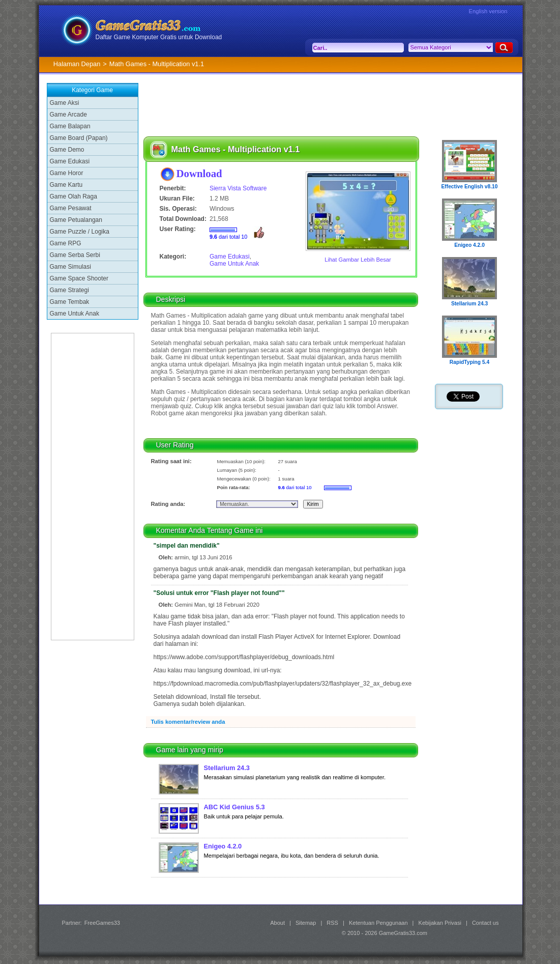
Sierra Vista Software (238, 188)
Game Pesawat (71, 208)
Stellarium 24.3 (227, 768)
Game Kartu (66, 185)
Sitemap (306, 923)
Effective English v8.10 (470, 187)
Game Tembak (70, 302)
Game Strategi (69, 290)
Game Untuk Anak (75, 314)
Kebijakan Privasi (440, 923)
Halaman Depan (77, 64)
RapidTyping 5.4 (469, 362)
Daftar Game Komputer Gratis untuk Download (159, 37)
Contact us (485, 923)
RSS (332, 923)
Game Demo (67, 150)
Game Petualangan (76, 220)
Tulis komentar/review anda (188, 722)
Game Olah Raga (73, 196)
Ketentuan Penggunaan (378, 923)
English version (488, 11)
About (277, 923)
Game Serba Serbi (75, 255)
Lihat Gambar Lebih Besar (358, 260)
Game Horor (67, 173)
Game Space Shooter (79, 278)
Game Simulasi (70, 267)
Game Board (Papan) (79, 138)
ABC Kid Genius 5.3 (234, 807)
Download (199, 173)
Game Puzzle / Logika (80, 232)
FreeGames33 (102, 923)
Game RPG (66, 243)
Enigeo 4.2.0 (223, 846)
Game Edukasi (70, 161)
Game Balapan (70, 126)
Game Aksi (65, 103)
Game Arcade (68, 115)
